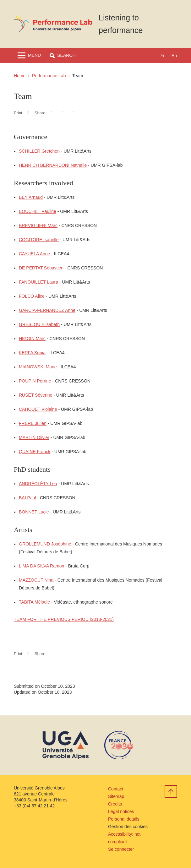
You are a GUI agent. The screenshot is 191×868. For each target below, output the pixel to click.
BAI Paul (27, 498)
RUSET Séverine (35, 395)
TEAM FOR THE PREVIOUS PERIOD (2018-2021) (64, 619)
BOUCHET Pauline (38, 211)
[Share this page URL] (74, 113)
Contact (116, 789)
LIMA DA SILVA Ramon (41, 566)
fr (163, 56)
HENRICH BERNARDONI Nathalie (53, 165)
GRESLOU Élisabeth (39, 324)
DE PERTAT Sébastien (41, 268)
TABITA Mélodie (34, 602)
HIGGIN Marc (32, 339)
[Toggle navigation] (29, 55)
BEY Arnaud (31, 197)
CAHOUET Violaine (38, 409)
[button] (63, 55)
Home (20, 76)
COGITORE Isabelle (39, 240)
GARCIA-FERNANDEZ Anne (47, 310)
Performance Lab (49, 76)
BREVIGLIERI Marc (38, 225)
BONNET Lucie (34, 512)
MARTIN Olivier (34, 437)
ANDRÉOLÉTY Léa (38, 484)
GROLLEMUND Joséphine (45, 544)
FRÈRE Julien (33, 423)
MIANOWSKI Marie (38, 367)
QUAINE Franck (35, 452)
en (174, 56)
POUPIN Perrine (35, 381)
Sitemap (116, 796)
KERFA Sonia (32, 353)
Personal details (124, 819)
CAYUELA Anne (34, 254)
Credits (115, 804)
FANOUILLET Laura (38, 282)
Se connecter (121, 849)
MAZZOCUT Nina (36, 580)
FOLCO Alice (32, 296)
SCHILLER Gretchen (39, 151)
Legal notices (121, 811)
